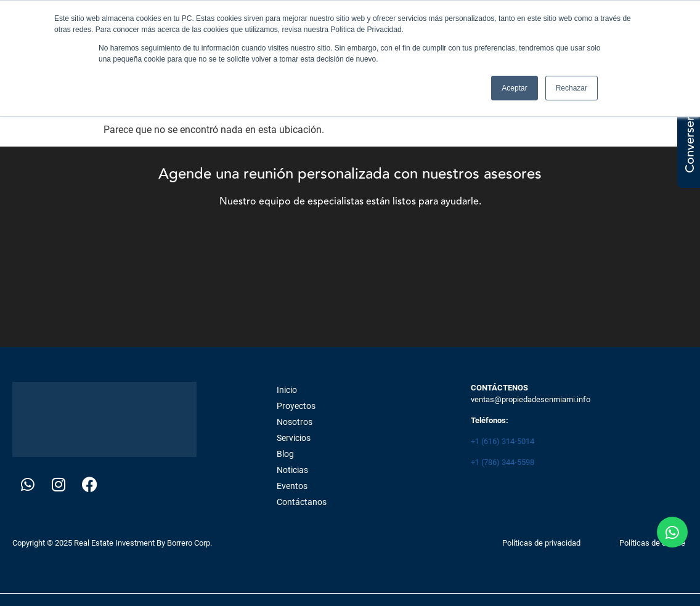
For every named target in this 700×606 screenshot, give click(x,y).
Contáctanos (302, 502)
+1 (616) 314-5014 (503, 441)
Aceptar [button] (514, 88)
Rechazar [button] (572, 88)
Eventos (292, 486)
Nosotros (295, 422)
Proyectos (296, 406)
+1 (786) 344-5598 (503, 462)
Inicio (287, 390)
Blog (285, 454)
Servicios (294, 438)
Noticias (292, 470)
